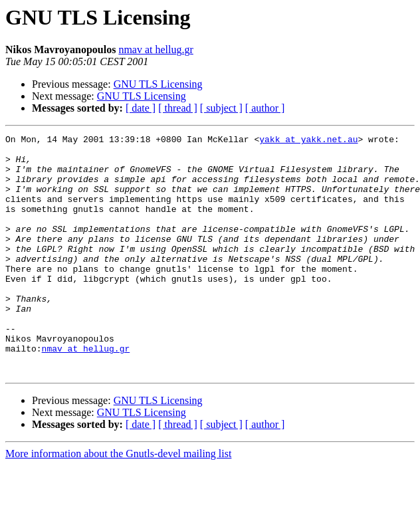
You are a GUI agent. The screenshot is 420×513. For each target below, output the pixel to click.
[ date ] (141, 108)
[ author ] (265, 108)
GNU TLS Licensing (158, 84)
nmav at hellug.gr (156, 50)
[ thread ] (178, 108)
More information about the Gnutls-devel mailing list (118, 501)
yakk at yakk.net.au (308, 141)
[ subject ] (221, 108)
